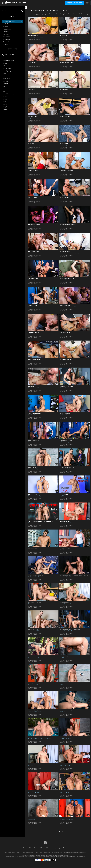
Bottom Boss (33, 116)
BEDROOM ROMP (65, 602)
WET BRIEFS (32, 386)
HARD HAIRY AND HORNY (36, 575)
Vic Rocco (69, 307)
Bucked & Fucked (66, 359)
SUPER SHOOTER (65, 764)
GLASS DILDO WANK (66, 656)
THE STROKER (32, 548)
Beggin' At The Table (67, 62)
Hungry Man (64, 89)
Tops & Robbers (34, 251)
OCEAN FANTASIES (65, 683)
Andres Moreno (38, 91)
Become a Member (75, 3)
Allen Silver (31, 739)
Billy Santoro (31, 37)
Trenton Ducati (40, 253)
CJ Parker (70, 631)
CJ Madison (63, 793)
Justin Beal (69, 118)
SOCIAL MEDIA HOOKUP (67, 467)
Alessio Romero (32, 199)
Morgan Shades (64, 91)
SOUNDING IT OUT (65, 548)
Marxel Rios (63, 37)
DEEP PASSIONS (33, 710)
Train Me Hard (33, 35)
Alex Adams (38, 388)
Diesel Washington (64, 280)
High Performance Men (35, 40)
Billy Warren (38, 145)
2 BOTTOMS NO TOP (34, 440)
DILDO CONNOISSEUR (66, 710)
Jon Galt (74, 307)
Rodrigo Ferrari (79, 253)
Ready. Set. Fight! (66, 116)
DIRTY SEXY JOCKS (34, 683)
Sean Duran (31, 145)
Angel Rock (31, 415)
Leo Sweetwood (40, 361)
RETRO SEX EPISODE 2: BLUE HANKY (71, 629)
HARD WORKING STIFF (67, 791)
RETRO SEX (32, 656)
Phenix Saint (31, 226)
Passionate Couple (66, 386)
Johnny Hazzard (38, 172)
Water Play (32, 818)
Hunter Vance (63, 145)
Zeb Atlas (70, 523)
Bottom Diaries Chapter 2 (69, 224)
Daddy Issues (64, 197)
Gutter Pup (64, 35)
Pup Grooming (33, 278)
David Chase (63, 253)
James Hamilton (32, 253)
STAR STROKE (32, 764)
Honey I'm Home (33, 170)
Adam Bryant (63, 118)
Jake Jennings (38, 226)
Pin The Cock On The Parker (69, 818)
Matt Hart (39, 334)
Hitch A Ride (32, 62)
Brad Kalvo (38, 793)
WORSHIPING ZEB (65, 521)
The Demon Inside (34, 224)
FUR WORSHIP (32, 791)
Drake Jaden (31, 280)
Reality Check (33, 305)
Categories (12, 49)
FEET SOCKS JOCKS (66, 440)
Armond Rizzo (63, 64)
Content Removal (81, 857)
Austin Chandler (70, 37)
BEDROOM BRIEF (33, 629)
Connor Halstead (71, 64)
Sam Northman (70, 415)
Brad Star (30, 766)
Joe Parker (31, 577)
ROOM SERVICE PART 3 (67, 278)
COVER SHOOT (33, 494)
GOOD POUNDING (65, 413)
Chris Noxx (70, 145)
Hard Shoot (64, 143)
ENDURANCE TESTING (35, 359)
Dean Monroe (32, 793)
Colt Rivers (31, 172)
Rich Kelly (31, 469)
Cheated (31, 143)
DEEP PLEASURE (33, 467)
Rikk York (62, 442)
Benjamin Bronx (39, 37)
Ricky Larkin (37, 577)
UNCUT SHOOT (64, 494)
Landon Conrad (32, 334)
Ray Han (36, 415)
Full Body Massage (35, 413)
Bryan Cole (39, 118)
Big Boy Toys (32, 197)
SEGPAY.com (58, 857)
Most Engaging (61, 14)
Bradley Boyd (70, 199)
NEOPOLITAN (32, 737)
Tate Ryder (38, 712)
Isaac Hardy (38, 523)
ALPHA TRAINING (65, 305)
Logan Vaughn (63, 523)
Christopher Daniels (70, 442)
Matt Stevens (63, 199)
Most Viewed (73, 14)
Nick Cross (69, 334)
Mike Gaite (38, 280)
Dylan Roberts (32, 820)
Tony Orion (71, 91)
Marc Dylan (69, 577)
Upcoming (84, 14)
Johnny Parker (69, 820)
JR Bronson (63, 226)
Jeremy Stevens (64, 604)
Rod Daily (62, 712)
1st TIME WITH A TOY (35, 602)
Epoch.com (14, 857)
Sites (12, 16)
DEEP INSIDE (64, 737)
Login (87, 3)
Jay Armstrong (73, 280)
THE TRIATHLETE (65, 332)
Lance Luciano (32, 550)
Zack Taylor (36, 469)
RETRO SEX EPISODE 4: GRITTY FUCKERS (41, 521)
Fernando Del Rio (71, 253)
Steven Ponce (63, 469)
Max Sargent (38, 64)
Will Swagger (37, 739)
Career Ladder (65, 251)
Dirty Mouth (32, 89)
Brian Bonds (38, 442)
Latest (52, 14)
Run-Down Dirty (34, 332)
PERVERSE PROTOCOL (67, 170)
